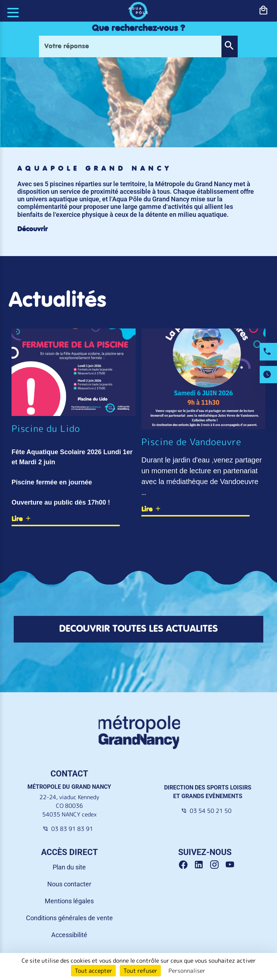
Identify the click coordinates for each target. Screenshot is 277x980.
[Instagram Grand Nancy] (217, 865)
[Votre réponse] (130, 46)
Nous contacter (69, 884)
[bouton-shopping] (263, 10)
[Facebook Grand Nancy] (186, 865)
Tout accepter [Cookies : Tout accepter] (93, 971)
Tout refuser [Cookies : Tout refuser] (140, 971)
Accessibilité (69, 935)
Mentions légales (69, 901)
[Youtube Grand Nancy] (231, 865)
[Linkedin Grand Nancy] (201, 865)
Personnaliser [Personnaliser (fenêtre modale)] (187, 971)
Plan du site (69, 867)
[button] (229, 46)
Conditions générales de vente (69, 918)
